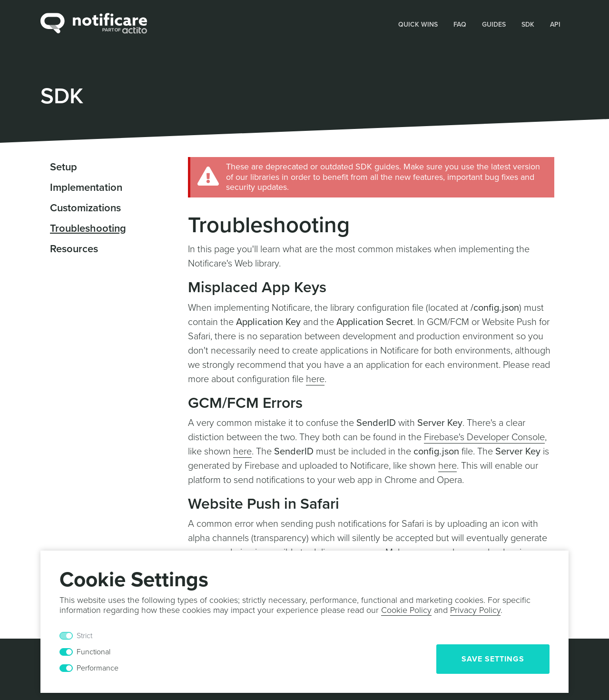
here (315, 379)
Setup (64, 167)
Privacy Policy (475, 610)
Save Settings (493, 659)
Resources (74, 249)
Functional (93, 652)
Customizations (85, 208)
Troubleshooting (88, 228)
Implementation (86, 187)
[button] (418, 24)
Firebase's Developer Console (484, 437)
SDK (528, 25)
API (555, 25)
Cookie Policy (406, 610)
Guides (494, 25)
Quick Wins (418, 25)
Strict (84, 636)
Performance (98, 668)
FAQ (460, 25)
